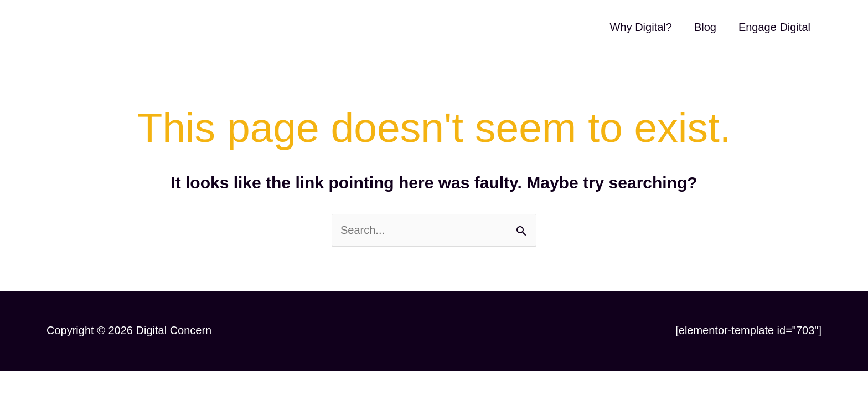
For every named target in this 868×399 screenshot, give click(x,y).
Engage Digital (774, 27)
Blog (705, 27)
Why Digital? (641, 27)
